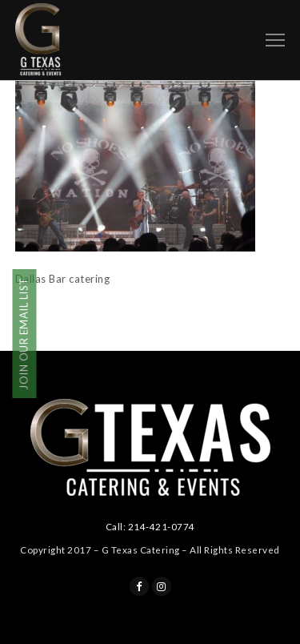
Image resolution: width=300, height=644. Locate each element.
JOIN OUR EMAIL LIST (24, 334)
